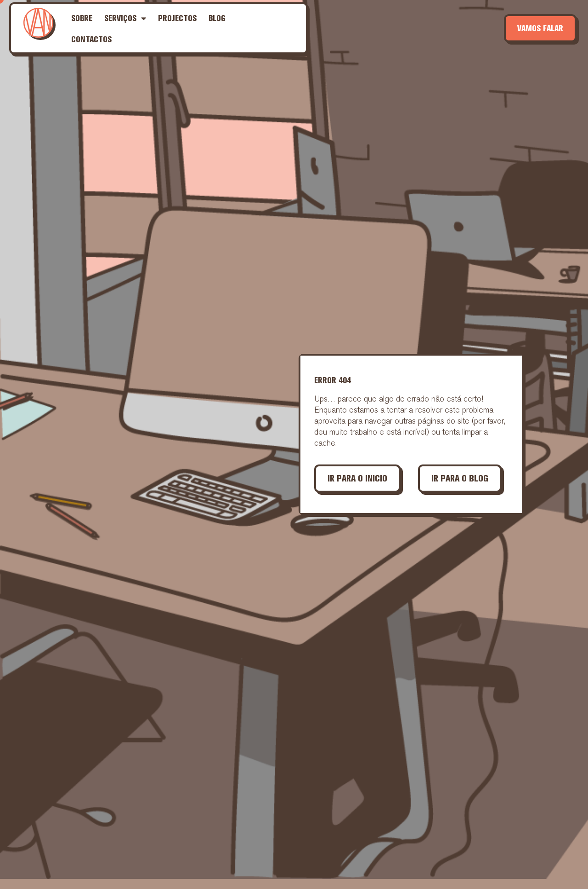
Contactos (91, 39)
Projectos (177, 18)
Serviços (125, 18)
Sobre (82, 18)
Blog (217, 18)
